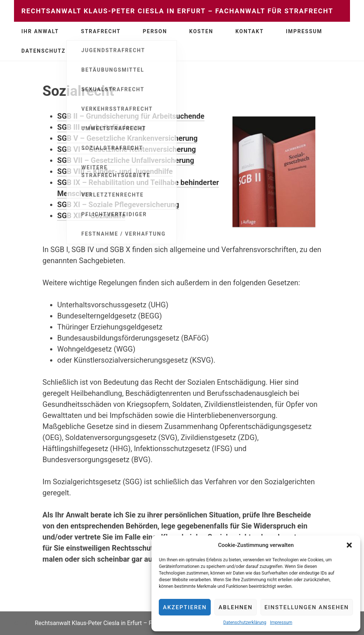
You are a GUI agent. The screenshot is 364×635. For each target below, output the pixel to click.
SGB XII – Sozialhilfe (91, 216)
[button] (349, 545)
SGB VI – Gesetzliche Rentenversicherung (126, 149)
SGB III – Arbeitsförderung (101, 127)
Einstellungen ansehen (307, 607)
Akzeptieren (185, 607)
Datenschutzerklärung (245, 622)
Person (155, 31)
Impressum (281, 622)
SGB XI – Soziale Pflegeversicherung (118, 205)
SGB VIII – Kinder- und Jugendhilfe (115, 171)
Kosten (201, 31)
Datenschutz (43, 51)
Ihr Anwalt (40, 31)
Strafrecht (101, 31)
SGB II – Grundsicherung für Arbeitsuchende (131, 116)
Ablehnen (235, 607)
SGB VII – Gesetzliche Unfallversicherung (126, 160)
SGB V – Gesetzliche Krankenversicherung (127, 138)
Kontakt (250, 31)
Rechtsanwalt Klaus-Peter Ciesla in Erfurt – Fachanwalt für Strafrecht (177, 11)
